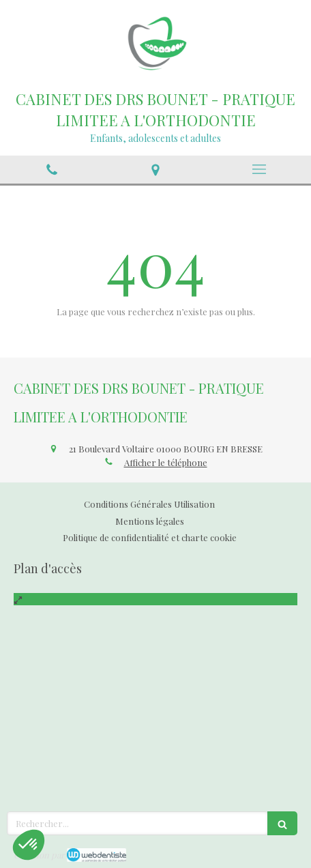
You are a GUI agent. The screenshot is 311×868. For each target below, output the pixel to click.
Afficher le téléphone (166, 462)
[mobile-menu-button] (259, 169)
